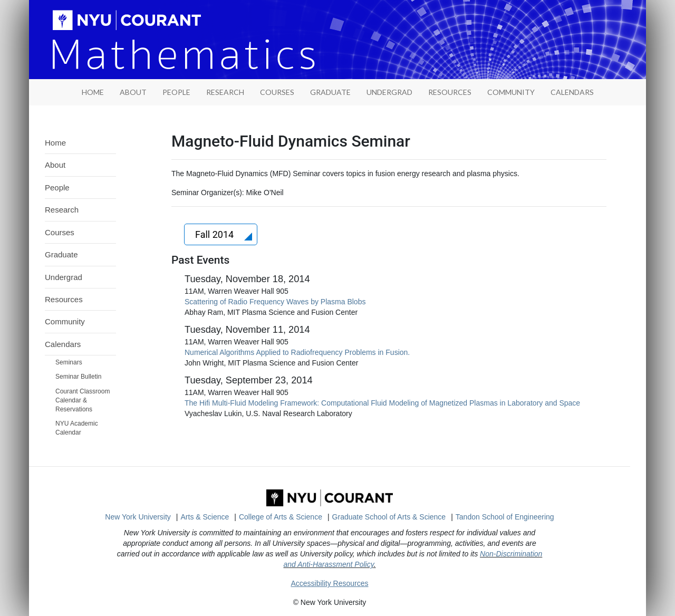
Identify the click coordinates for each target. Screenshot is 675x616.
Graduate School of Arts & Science (389, 517)
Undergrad (389, 92)
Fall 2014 (216, 234)
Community (511, 92)
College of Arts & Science (281, 517)
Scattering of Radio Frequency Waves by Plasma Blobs (275, 302)
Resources (450, 92)
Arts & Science (205, 517)
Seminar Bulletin (78, 377)
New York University (138, 517)
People (176, 92)
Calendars (572, 92)
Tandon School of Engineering (505, 517)
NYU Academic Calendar (77, 428)
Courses (277, 92)
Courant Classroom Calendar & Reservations (83, 400)
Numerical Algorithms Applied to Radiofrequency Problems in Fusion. (297, 352)
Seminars (69, 362)
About (133, 92)
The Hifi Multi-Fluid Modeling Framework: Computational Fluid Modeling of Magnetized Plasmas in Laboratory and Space (382, 403)
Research (225, 92)
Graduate (330, 92)
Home (55, 143)
